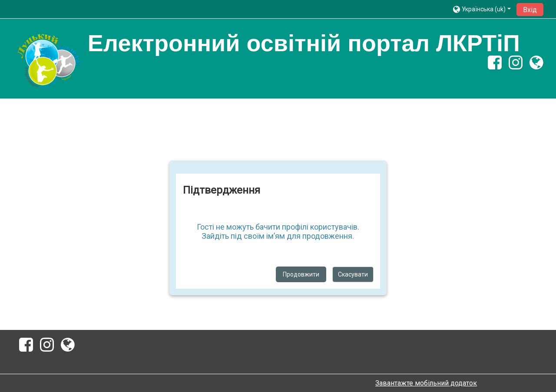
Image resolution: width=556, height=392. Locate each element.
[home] (48, 61)
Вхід (530, 10)
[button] (482, 9)
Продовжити (301, 274)
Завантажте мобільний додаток (426, 383)
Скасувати (353, 274)
